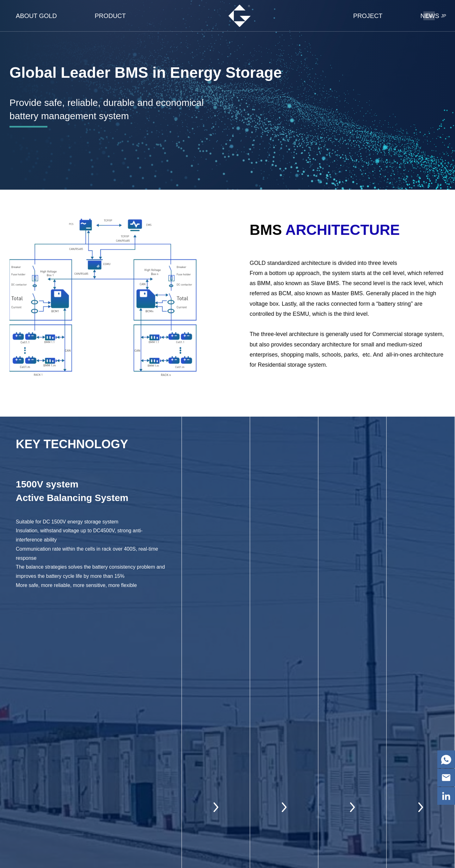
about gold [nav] (36, 16)
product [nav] (110, 16)
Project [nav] (368, 16)
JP (444, 16)
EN (429, 16)
